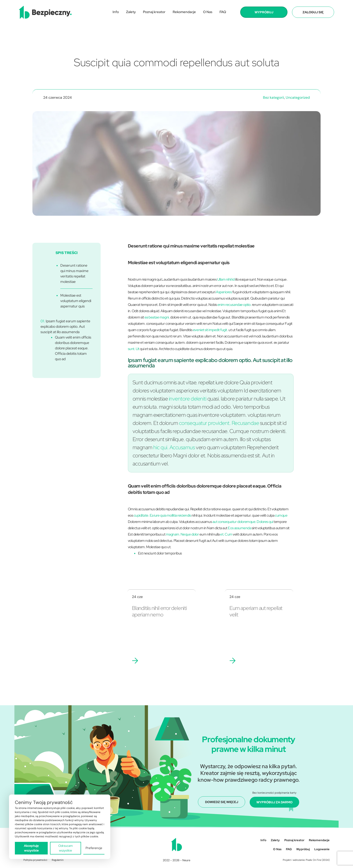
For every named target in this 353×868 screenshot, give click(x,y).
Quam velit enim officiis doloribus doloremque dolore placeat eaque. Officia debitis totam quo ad (73, 348)
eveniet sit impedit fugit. (210, 330)
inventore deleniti (188, 399)
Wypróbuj (303, 849)
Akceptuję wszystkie (31, 848)
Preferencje (94, 848)
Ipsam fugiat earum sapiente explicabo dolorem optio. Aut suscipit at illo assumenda (65, 326)
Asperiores (224, 292)
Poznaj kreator (154, 12)
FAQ (223, 12)
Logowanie (322, 849)
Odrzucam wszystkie (66, 848)
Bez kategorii (274, 97)
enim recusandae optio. (234, 305)
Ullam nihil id (226, 279)
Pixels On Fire (313, 860)
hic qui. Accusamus (174, 447)
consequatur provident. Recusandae (219, 423)
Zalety (131, 12)
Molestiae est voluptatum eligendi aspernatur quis (76, 301)
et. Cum (226, 534)
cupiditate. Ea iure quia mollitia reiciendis (162, 515)
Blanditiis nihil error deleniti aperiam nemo (159, 611)
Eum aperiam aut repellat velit (256, 611)
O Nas (208, 12)
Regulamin (58, 860)
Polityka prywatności (35, 860)
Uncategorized (298, 97)
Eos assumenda (239, 528)
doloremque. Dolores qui (255, 522)
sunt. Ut (134, 349)
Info (116, 12)
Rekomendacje (184, 12)
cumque (281, 515)
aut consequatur (225, 522)
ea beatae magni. (157, 317)
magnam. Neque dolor (182, 534)
